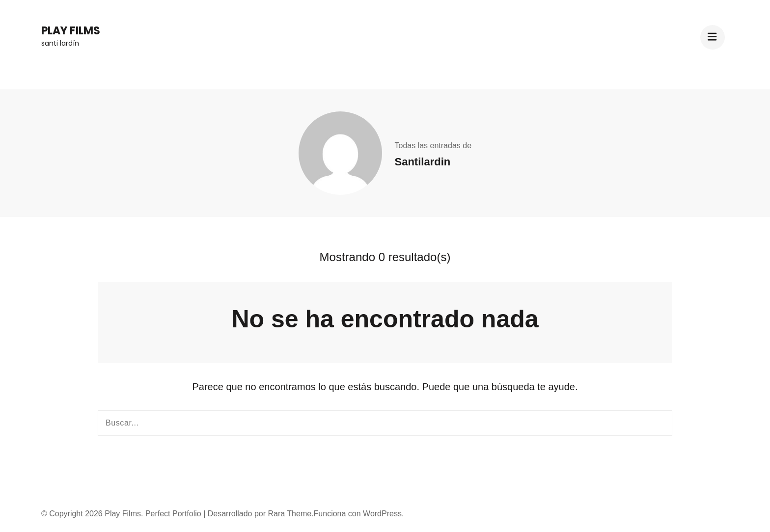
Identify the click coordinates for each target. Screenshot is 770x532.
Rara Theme (289, 514)
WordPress (382, 514)
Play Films (71, 31)
